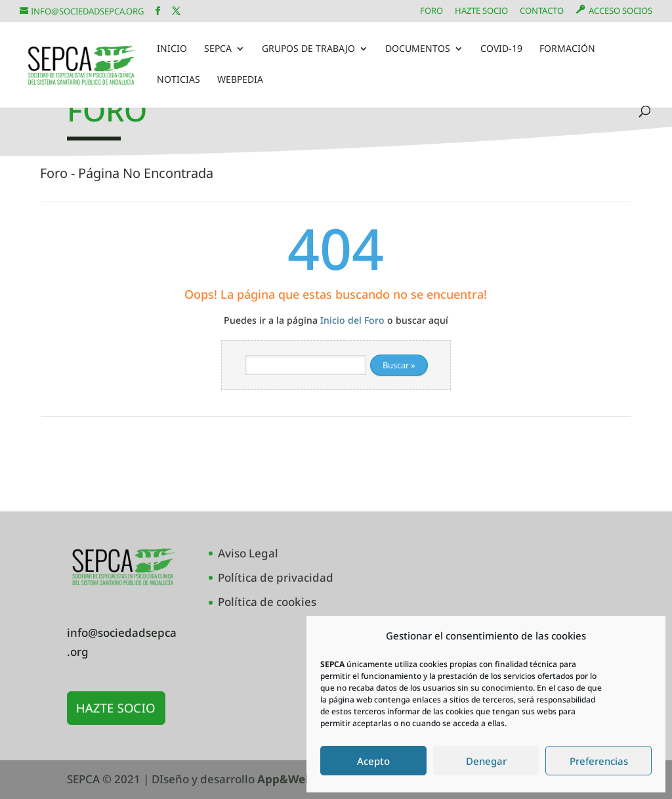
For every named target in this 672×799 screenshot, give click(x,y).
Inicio (172, 49)
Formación (567, 49)
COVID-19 (501, 49)
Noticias (178, 80)
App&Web (285, 779)
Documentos (418, 49)
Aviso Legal (248, 553)
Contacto (542, 11)
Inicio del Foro (352, 320)
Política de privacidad (276, 577)
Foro (431, 11)
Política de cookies (267, 602)
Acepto (373, 761)
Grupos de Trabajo (308, 49)
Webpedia (240, 80)
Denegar (486, 761)
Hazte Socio (481, 11)
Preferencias (599, 761)
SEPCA (218, 49)
